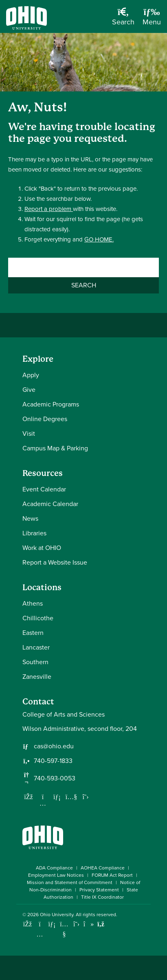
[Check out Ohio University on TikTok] (89, 924)
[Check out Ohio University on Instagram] (40, 934)
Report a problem (49, 209)
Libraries (34, 533)
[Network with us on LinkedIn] (57, 797)
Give (29, 390)
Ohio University (57, 915)
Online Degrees (45, 419)
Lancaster (36, 647)
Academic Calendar (50, 504)
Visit (29, 434)
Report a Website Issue (55, 562)
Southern (35, 662)
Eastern (33, 633)
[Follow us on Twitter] (86, 797)
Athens (33, 603)
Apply (31, 375)
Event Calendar (44, 489)
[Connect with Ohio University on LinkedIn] (52, 924)
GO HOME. (99, 239)
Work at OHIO (42, 548)
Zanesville (37, 677)
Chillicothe (38, 618)
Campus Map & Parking (55, 448)
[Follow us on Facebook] (29, 797)
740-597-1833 (53, 761)
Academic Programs (51, 404)
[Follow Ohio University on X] (76, 924)
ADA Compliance (54, 868)
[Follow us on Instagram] (43, 803)
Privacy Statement (99, 890)
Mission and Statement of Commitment (70, 882)
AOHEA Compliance (103, 868)
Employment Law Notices (56, 875)
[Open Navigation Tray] (152, 20)
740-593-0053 (55, 778)
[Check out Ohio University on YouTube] (64, 929)
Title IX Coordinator (102, 897)
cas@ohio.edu (54, 746)
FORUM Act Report (112, 875)
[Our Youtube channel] (71, 797)
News (30, 518)
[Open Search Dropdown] (123, 20)
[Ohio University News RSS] (101, 924)
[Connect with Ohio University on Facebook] (27, 924)
